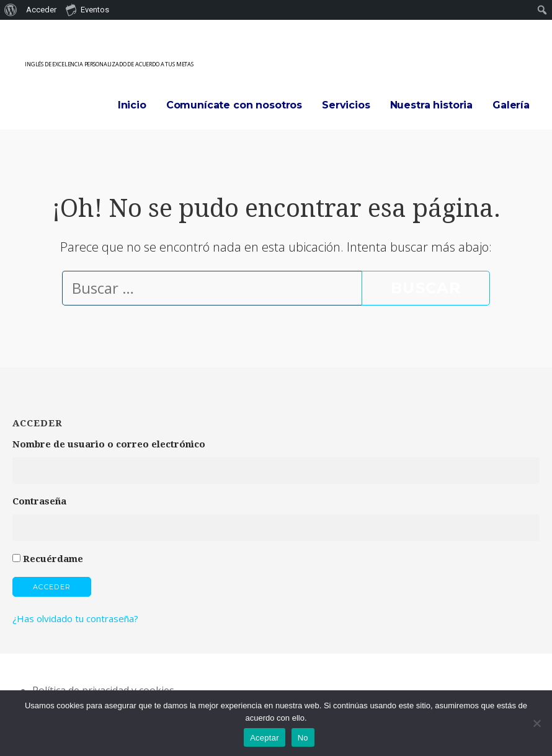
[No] (536, 723)
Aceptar (265, 738)
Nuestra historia (431, 105)
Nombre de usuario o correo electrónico (109, 444)
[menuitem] (11, 10)
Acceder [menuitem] (41, 10)
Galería (511, 105)
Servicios (346, 105)
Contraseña (39, 501)
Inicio (132, 105)
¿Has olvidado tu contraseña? (75, 618)
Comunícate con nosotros (234, 105)
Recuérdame (53, 559)
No (303, 738)
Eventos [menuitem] (87, 9)
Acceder (52, 587)
